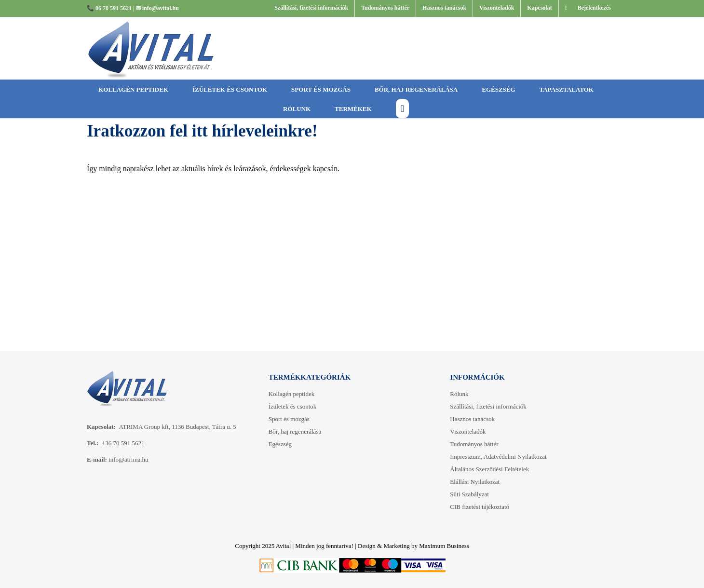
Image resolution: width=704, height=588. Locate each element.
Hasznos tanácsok (472, 419)
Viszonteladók (468, 431)
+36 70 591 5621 (123, 443)
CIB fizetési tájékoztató (480, 507)
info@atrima (124, 459)
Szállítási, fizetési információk (488, 406)
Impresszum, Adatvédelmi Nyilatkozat (498, 457)
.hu (144, 459)
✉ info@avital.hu (157, 8)
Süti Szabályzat (469, 494)
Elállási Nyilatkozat (475, 482)
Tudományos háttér (474, 444)
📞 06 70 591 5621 (109, 8)
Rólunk (459, 394)
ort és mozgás (289, 419)
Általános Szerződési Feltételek (489, 469)
